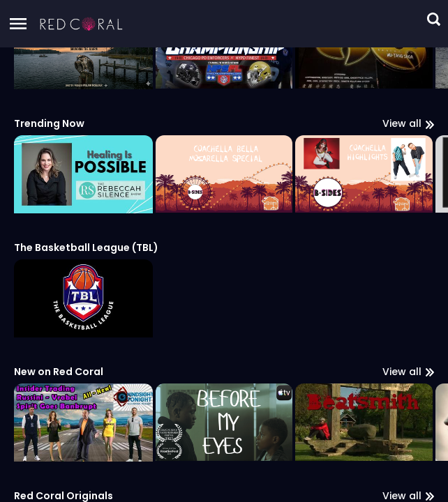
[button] (82, 24)
